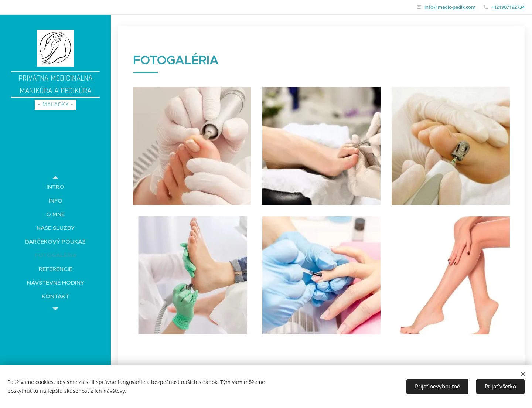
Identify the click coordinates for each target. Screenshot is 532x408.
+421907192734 (508, 7)
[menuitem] (55, 187)
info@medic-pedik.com (450, 7)
